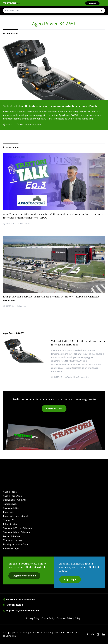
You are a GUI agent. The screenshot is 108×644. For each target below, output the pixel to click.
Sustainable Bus (11, 508)
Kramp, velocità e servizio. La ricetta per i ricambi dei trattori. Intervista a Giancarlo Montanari (51, 298)
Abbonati (92, 3)
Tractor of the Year (13, 540)
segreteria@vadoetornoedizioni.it (23, 611)
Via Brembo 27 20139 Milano (19, 599)
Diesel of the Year (12, 536)
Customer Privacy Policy (68, 618)
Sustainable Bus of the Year (17, 532)
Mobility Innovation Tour (16, 544)
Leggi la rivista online (24, 576)
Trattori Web (10, 520)
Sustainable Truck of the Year (18, 528)
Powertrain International (15, 516)
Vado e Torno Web (12, 496)
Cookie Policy (48, 618)
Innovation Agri (11, 548)
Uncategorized (36, 124)
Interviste (23, 306)
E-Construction (11, 524)
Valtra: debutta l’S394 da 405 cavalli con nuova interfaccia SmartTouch (50, 106)
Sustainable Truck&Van (15, 500)
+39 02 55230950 (13, 605)
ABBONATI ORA (54, 409)
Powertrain (9, 512)
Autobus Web (10, 504)
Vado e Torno (10, 492)
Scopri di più (70, 579)
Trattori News (24, 124)
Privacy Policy (33, 618)
